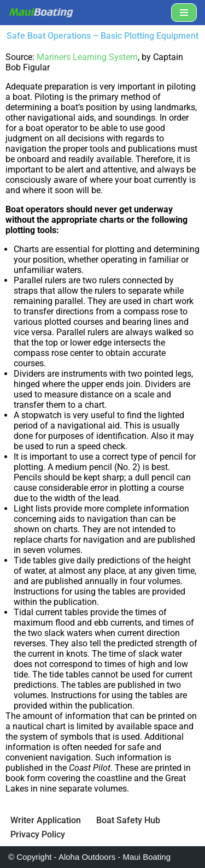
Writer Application (46, 820)
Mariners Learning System (87, 57)
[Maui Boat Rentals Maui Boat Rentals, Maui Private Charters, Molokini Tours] (41, 13)
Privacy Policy (38, 834)
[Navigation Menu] (184, 13)
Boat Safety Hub (128, 820)
